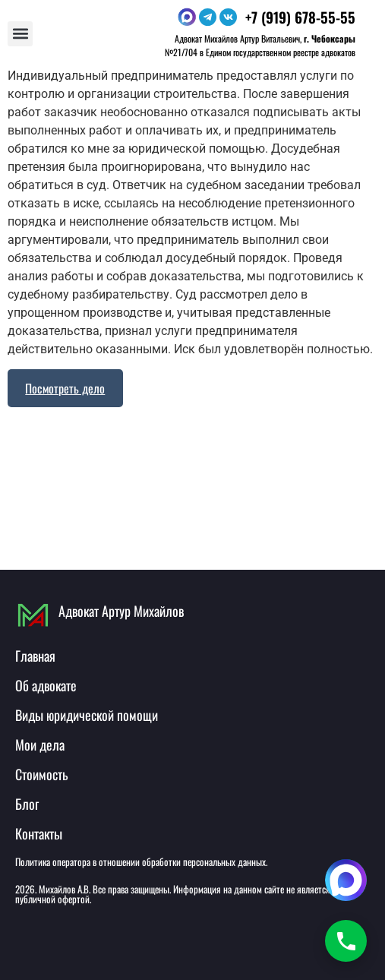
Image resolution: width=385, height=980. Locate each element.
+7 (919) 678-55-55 (300, 17)
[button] (20, 34)
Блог (27, 804)
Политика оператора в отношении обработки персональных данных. (141, 861)
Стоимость (41, 774)
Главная (35, 656)
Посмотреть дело (65, 388)
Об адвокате (46, 685)
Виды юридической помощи (87, 715)
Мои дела (40, 744)
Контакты (39, 833)
